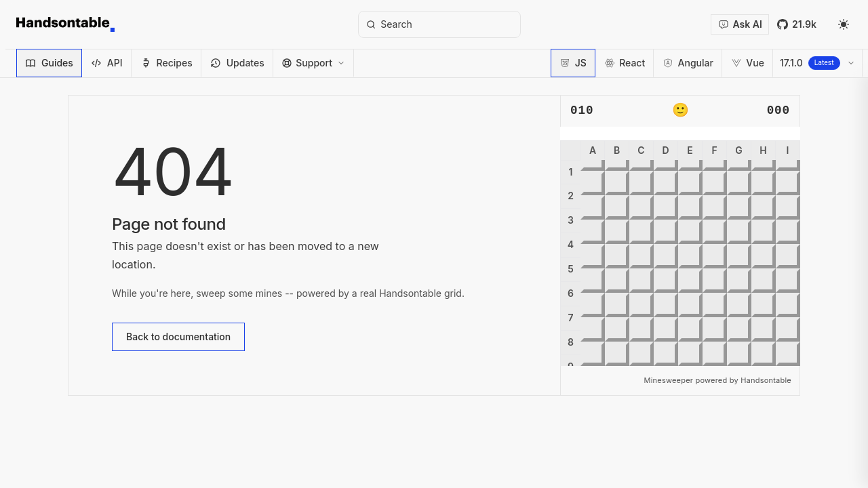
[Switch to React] (625, 63)
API (107, 63)
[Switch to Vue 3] (748, 63)
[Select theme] (844, 24)
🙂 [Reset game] (680, 111)
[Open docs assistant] (740, 25)
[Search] (439, 24)
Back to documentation (178, 337)
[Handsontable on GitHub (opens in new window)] (797, 24)
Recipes (166, 63)
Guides (49, 63)
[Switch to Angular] (688, 63)
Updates (237, 63)
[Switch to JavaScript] (573, 63)
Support (313, 63)
